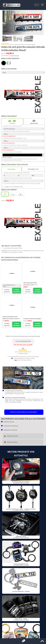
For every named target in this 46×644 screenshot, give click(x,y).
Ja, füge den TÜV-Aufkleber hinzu (13, 187)
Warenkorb (13, 640)
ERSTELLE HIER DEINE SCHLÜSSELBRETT (24, 412)
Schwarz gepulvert (4, 63)
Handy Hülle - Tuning (21, 619)
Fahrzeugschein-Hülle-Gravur (21, 482)
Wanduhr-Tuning (21, 537)
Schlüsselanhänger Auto (21, 565)
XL (21, 194)
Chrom (9, 63)
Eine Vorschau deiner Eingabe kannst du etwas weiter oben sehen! (25, 336)
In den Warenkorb (23, 341)
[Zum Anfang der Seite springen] (42, 641)
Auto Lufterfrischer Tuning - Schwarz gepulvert (21, 510)
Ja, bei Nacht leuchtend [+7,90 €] (12, 248)
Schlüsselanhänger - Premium (21, 591)
